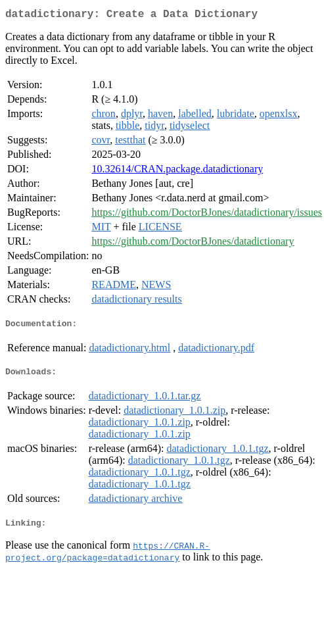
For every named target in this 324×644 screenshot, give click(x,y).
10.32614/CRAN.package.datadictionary (177, 171)
